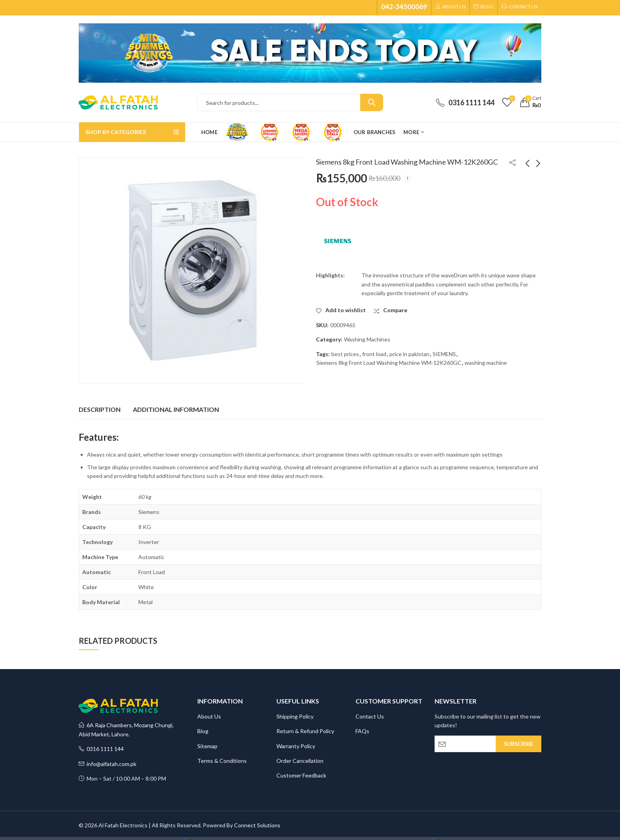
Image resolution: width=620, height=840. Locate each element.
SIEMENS (444, 354)
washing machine (486, 363)
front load (374, 354)
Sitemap (207, 746)
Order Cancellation (300, 761)
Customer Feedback (301, 775)
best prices (345, 354)
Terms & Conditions (222, 761)
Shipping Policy (295, 716)
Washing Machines (367, 339)
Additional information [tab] (176, 409)
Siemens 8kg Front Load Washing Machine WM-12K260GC (389, 363)
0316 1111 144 (101, 749)
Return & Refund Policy (305, 731)
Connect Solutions (257, 825)
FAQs (362, 731)
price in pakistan (409, 354)
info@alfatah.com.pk (108, 764)
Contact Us (370, 716)
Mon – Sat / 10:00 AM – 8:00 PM (122, 778)
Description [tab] (100, 409)
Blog (203, 731)
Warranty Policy (296, 746)
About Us (209, 716)
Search (372, 102)
